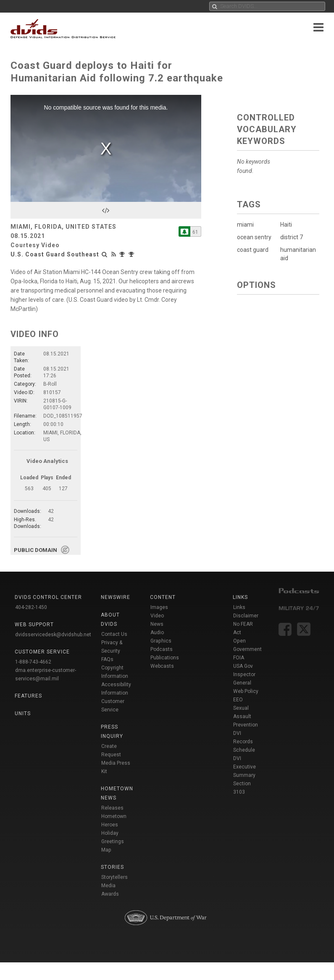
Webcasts (162, 666)
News (157, 624)
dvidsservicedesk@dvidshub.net (53, 635)
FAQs (107, 659)
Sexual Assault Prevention (246, 716)
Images (159, 607)
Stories (112, 867)
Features (28, 696)
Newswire (116, 597)
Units (23, 713)
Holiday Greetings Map (113, 841)
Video (157, 616)
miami (245, 225)
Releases (112, 808)
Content (163, 597)
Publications (165, 658)
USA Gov (243, 666)
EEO (238, 700)
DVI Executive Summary (245, 767)
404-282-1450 (31, 607)
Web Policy (246, 691)
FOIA (239, 658)
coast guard (253, 250)
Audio (157, 632)
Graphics (161, 641)
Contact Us (114, 634)
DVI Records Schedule (244, 742)
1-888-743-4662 (33, 662)
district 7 (291, 237)
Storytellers (114, 877)
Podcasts (162, 649)
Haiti (286, 225)
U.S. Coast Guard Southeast (55, 254)
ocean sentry (254, 237)
